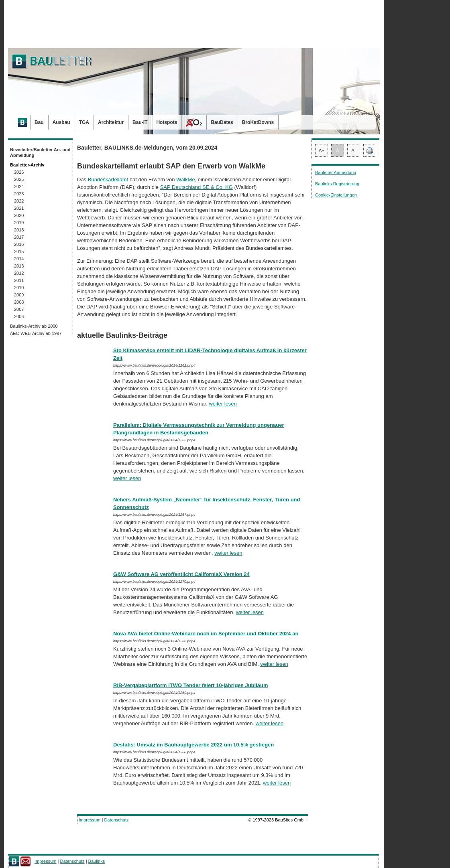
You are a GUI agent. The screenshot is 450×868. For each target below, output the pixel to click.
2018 (19, 230)
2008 (19, 302)
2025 (19, 179)
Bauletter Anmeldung (336, 172)
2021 (19, 208)
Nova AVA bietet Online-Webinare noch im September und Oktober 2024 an (206, 634)
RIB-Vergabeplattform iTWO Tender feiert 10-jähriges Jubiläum (191, 685)
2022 (19, 201)
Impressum (90, 820)
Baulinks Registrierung (337, 184)
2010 (19, 288)
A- (354, 150)
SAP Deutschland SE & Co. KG (196, 187)
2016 (19, 244)
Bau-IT (140, 122)
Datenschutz (116, 820)
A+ (322, 150)
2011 (19, 280)
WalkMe (185, 179)
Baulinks (97, 861)
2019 (19, 223)
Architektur (111, 122)
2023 (19, 194)
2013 (19, 266)
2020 (19, 215)
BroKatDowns (258, 122)
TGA (84, 122)
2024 (19, 187)
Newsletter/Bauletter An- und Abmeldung (40, 152)
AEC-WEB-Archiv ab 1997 (36, 333)
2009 (19, 295)
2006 (19, 316)
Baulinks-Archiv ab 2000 (34, 326)
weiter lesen (223, 404)
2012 (19, 273)
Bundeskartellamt (108, 179)
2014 (19, 259)
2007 (19, 309)
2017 (19, 237)
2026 (19, 172)
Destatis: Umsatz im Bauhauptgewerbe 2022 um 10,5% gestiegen (193, 745)
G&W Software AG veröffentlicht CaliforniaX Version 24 (181, 574)
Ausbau (61, 122)
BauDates (222, 122)
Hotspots (167, 122)
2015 (19, 251)
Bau (39, 122)
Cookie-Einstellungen (336, 195)
